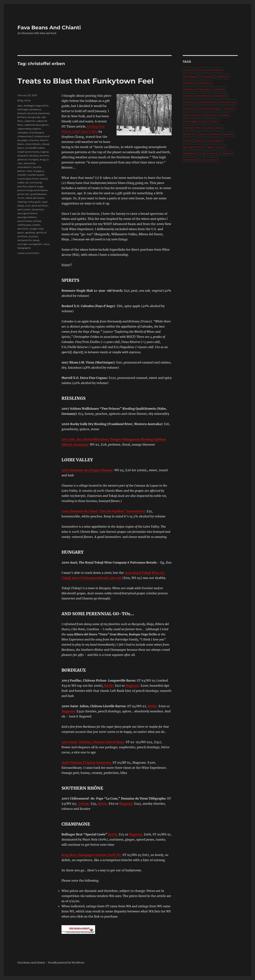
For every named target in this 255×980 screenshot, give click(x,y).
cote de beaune (207, 102)
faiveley (34, 156)
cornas (188, 96)
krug (43, 159)
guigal (224, 115)
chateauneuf (25, 136)
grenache (210, 115)
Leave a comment (28, 253)
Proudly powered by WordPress (66, 963)
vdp (204, 153)
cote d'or (189, 102)
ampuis (189, 70)
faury (187, 115)
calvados (23, 132)
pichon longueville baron (33, 190)
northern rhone (193, 128)
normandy (36, 182)
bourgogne (191, 76)
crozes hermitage (209, 108)
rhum (21, 198)
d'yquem (23, 156)
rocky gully (34, 202)
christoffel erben (35, 148)
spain (21, 232)
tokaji (36, 240)
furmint (44, 156)
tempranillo (25, 240)
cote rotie (190, 108)
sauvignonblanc (27, 217)
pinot (219, 128)
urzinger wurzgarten (30, 244)
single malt (37, 229)
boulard (32, 113)
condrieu (219, 89)
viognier (227, 153)
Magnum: (133, 686)
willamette (190, 160)
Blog (20, 100)
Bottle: (109, 686)
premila (229, 134)
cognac (45, 152)
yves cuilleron (209, 160)
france (197, 115)
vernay (214, 153)
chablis (188, 83)
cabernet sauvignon (36, 125)
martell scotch (36, 175)
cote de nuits (228, 102)
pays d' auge (36, 186)
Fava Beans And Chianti (49, 27)
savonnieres (25, 221)
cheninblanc (33, 144)
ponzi (203, 134)
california (223, 76)
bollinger (23, 109)
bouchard (216, 70)
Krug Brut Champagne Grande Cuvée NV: (92, 855)
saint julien (24, 209)
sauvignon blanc (27, 213)
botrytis (22, 113)
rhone (188, 141)
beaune (201, 70)
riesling (22, 202)
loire (29, 171)
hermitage (190, 121)
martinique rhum (28, 179)
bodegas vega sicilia (36, 106)
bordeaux (35, 109)
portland (215, 134)
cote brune (220, 96)
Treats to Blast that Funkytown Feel (86, 81)
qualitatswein (39, 194)
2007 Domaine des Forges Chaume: (88, 470)
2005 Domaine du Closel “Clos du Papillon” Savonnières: (104, 511)
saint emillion (40, 206)
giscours (22, 159)
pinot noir (23, 194)
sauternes (38, 209)
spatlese (30, 232)
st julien (33, 236)
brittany (22, 117)
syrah (221, 147)
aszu (20, 106)
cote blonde (203, 96)
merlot (44, 179)
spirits (40, 232)
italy (203, 121)
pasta (209, 128)
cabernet (30, 121)
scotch (36, 225)
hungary (34, 159)
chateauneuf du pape (197, 89)
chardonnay (204, 83)
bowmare (44, 113)
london (214, 121)
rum (28, 206)
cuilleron (229, 108)
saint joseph (215, 141)
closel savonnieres (28, 152)
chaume (34, 140)
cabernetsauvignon (29, 129)
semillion (23, 229)
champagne (36, 132)
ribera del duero (35, 198)
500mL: (84, 804)
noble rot (23, 182)
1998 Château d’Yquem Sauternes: (87, 763)
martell (22, 175)
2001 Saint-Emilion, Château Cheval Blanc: (93, 742)
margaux (39, 171)
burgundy (34, 117)
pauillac (22, 186)
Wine (27, 100)
